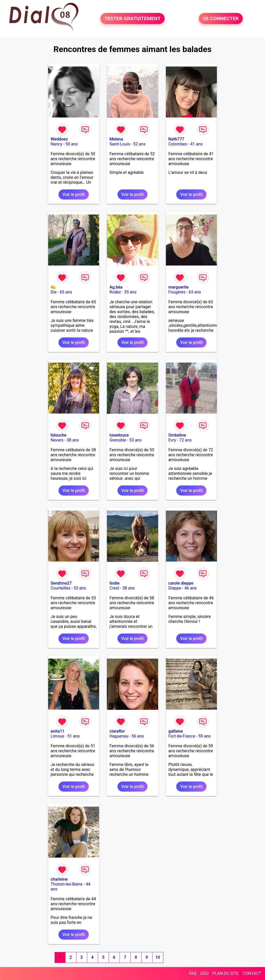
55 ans (130, 292)
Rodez (115, 292)
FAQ (193, 973)
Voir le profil (73, 194)
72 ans (186, 440)
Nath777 (176, 139)
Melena (116, 139)
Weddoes (59, 139)
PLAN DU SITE (226, 973)
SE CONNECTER (221, 19)
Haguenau (119, 736)
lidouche (59, 435)
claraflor (117, 731)
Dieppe (175, 588)
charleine (59, 879)
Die (54, 292)
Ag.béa (116, 287)
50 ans (72, 144)
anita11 (58, 731)
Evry (172, 440)
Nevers (57, 440)
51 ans (73, 736)
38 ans (73, 440)
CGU (204, 973)
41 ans (196, 144)
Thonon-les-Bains (67, 884)
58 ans (129, 588)
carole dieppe (181, 583)
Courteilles (61, 588)
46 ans (190, 588)
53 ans (135, 440)
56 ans (138, 736)
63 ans (195, 292)
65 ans (66, 292)
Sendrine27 (61, 583)
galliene (176, 731)
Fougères (177, 292)
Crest (114, 588)
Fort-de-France (182, 736)
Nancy (57, 144)
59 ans (204, 736)
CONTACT (252, 973)
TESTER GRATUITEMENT (133, 19)
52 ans (139, 144)
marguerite (179, 287)
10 (158, 957)
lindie (115, 583)
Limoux (57, 736)
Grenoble (118, 440)
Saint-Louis (120, 144)
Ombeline (177, 435)
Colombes (178, 144)
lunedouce (119, 435)
